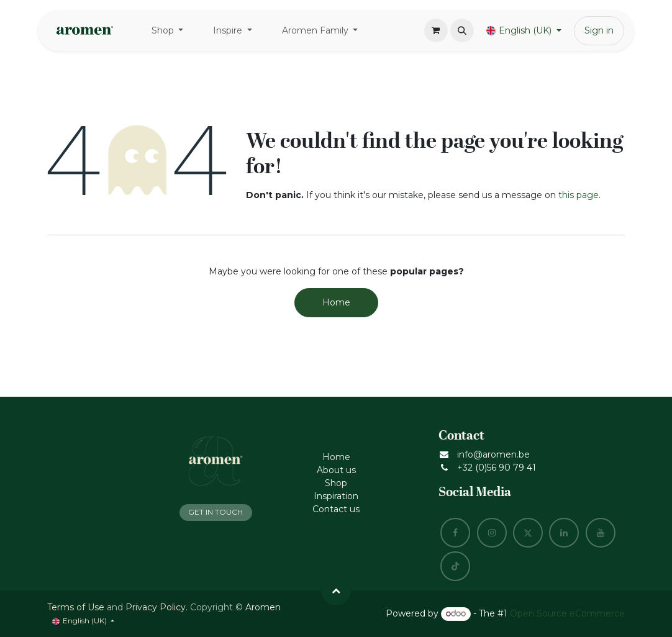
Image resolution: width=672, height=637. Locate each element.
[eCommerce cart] (436, 30)
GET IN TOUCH (216, 512)
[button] (462, 30)
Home (336, 302)
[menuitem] (168, 31)
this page (579, 195)
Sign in (599, 30)
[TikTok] (455, 566)
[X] (528, 533)
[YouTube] (601, 533)
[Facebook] (455, 533)
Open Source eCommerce (567, 613)
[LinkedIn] (564, 533)
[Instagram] (492, 533)
